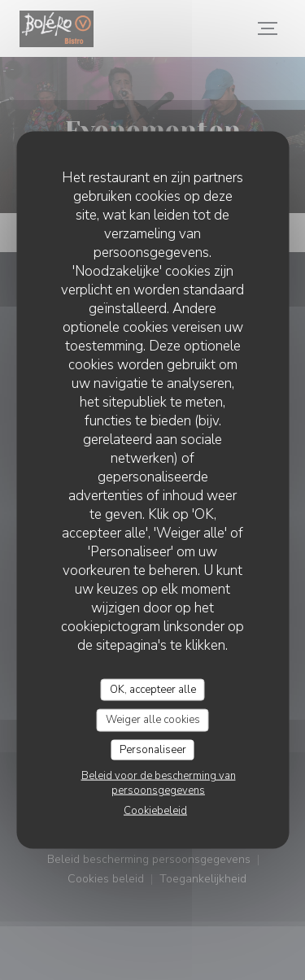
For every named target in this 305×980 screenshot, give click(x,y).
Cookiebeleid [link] (155, 811)
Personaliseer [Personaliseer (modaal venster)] (153, 749)
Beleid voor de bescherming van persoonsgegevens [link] (159, 783)
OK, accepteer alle (153, 689)
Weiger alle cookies (153, 720)
